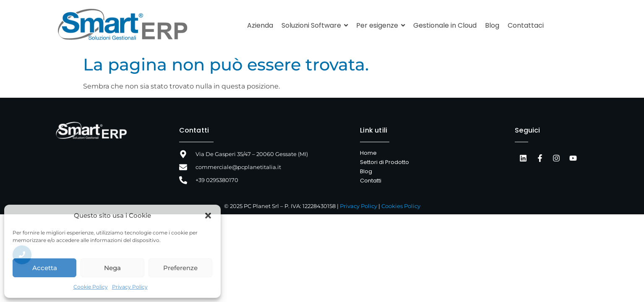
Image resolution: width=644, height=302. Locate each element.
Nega (112, 268)
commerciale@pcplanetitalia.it (238, 167)
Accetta (45, 268)
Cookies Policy (401, 206)
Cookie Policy (91, 287)
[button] (208, 216)
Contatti (194, 130)
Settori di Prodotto (385, 162)
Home (368, 153)
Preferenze (180, 268)
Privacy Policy (130, 287)
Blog (366, 171)
